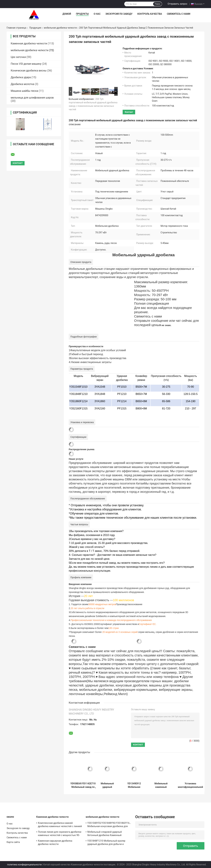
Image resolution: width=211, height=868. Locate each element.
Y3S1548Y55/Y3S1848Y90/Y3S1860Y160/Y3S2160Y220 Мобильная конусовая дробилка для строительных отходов (110, 825)
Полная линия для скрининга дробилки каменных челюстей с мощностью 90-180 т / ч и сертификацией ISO (60, 834)
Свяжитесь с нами (179, 14)
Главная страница (16, 28)
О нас (97, 14)
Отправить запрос (178, 4)
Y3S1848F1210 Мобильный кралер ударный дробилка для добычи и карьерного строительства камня (106, 843)
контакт (129, 112)
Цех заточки (18, 57)
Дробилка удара (21, 77)
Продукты (82, 14)
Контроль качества (150, 14)
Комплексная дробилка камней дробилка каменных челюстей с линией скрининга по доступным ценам (60, 825)
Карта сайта (13, 842)
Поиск (158, 4)
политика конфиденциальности (24, 865)
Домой (67, 14)
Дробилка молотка (23, 84)
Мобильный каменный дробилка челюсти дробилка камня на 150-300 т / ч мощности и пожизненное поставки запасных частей (161, 785)
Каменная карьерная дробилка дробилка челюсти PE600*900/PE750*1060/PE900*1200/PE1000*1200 (60, 843)
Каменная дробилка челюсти (29, 43)
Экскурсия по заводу (119, 14)
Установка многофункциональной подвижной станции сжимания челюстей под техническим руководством (190, 785)
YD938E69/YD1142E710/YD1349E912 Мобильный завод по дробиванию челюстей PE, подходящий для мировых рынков (90, 785)
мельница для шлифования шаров (32, 98)
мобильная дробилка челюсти (60, 28)
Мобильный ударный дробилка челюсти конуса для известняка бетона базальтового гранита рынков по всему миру (107, 785)
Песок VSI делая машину (26, 64)
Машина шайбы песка (24, 91)
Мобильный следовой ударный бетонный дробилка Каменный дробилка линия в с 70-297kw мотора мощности (108, 834)
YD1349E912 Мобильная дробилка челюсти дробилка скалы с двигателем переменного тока (134, 785)
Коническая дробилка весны (29, 71)
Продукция (35, 28)
